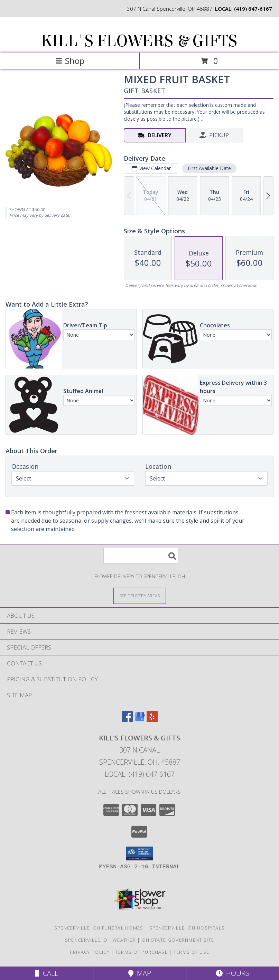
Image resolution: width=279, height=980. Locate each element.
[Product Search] (141, 556)
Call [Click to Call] (46, 973)
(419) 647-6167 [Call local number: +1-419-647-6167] (253, 9)
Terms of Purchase (142, 952)
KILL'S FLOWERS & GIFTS (139, 41)
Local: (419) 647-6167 (140, 774)
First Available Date (209, 168)
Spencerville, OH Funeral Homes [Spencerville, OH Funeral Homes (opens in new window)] (99, 928)
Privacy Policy (90, 952)
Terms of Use (192, 952)
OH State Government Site (178, 940)
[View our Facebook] (127, 720)
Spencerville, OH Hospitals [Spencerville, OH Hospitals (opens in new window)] (187, 928)
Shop (70, 61)
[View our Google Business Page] (140, 720)
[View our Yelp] (152, 720)
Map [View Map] (140, 973)
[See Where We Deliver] (140, 595)
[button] (139, 853)
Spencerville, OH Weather (100, 940)
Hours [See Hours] (232, 973)
